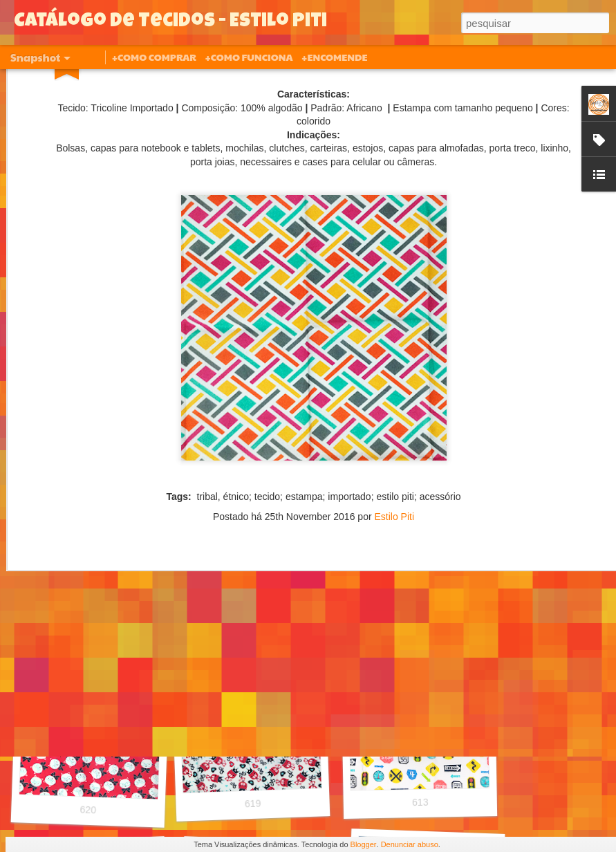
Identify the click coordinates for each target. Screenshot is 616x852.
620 (88, 810)
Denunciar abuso (410, 844)
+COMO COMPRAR (154, 57)
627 (93, 622)
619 (253, 804)
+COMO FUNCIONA (249, 57)
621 (427, 614)
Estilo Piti (394, 413)
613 (420, 802)
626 (255, 616)
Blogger (364, 844)
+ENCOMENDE (334, 57)
